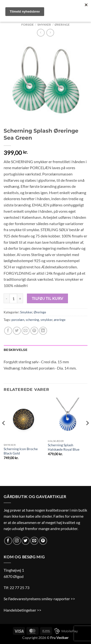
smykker (46, 320)
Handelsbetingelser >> (22, 610)
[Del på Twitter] (17, 331)
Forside (28, 25)
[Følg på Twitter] (26, 541)
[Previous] (4, 433)
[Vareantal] (13, 298)
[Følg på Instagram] (17, 541)
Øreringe (62, 25)
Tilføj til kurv (48, 298)
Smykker (44, 25)
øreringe (60, 320)
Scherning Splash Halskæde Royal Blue (64, 447)
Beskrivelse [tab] (16, 350)
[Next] (87, 433)
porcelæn (18, 320)
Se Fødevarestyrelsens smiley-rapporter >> (39, 599)
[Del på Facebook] (8, 331)
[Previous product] (50, 33)
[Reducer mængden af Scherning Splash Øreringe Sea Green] (7, 298)
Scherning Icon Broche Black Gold (21, 451)
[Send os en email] (34, 541)
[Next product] (41, 33)
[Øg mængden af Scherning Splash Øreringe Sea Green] (20, 298)
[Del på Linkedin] (43, 331)
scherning (32, 320)
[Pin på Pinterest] (34, 331)
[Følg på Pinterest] (43, 541)
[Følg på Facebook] (8, 541)
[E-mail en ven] (26, 331)
